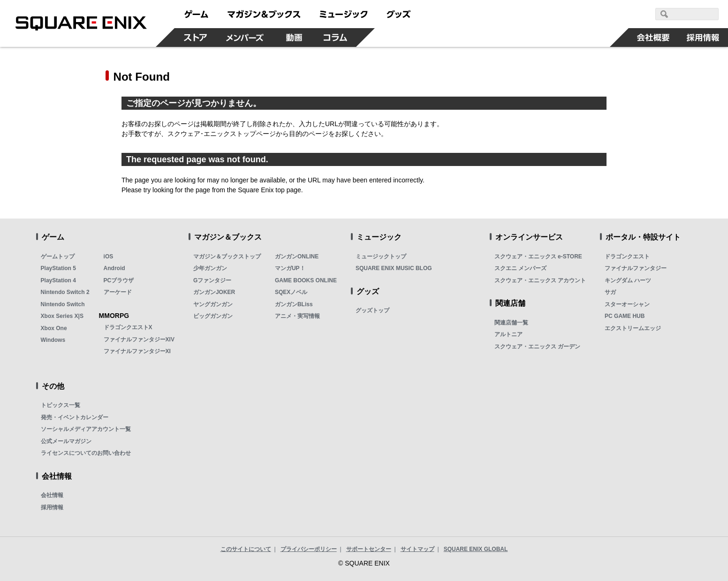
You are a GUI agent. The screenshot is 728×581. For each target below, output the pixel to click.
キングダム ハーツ (628, 280)
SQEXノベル (291, 292)
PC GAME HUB (625, 316)
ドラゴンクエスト (627, 257)
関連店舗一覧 (511, 323)
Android (114, 268)
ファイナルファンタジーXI (137, 351)
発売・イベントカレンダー (75, 417)
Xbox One (54, 328)
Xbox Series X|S (62, 316)
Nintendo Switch (63, 304)
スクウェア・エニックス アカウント (540, 280)
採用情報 (52, 507)
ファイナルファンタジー (636, 268)
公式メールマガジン (66, 441)
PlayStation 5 (58, 268)
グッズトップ (372, 310)
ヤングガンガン (213, 304)
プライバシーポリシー (309, 549)
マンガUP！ (290, 268)
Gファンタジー (212, 280)
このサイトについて (246, 549)
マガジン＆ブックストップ (227, 257)
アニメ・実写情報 (297, 316)
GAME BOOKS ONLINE (306, 280)
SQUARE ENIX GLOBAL (476, 549)
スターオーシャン (627, 304)
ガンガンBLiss (294, 304)
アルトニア (508, 334)
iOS (109, 257)
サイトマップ (417, 549)
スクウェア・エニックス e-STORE (538, 257)
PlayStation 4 (58, 280)
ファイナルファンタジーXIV (139, 340)
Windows (53, 340)
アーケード (118, 292)
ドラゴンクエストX (128, 327)
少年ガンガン (210, 268)
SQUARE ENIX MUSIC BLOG (394, 268)
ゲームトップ (58, 257)
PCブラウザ (119, 280)
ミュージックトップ (381, 257)
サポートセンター (369, 549)
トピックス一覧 (61, 405)
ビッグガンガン (213, 316)
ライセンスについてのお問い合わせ (86, 453)
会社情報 (52, 495)
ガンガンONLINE (297, 257)
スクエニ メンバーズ (520, 268)
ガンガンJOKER (214, 292)
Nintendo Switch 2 (65, 292)
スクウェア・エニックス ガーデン (537, 347)
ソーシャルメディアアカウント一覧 (86, 429)
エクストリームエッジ (633, 328)
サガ (610, 292)
